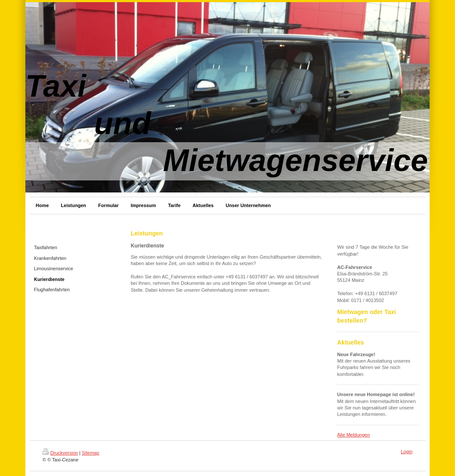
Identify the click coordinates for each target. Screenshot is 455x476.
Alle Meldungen (354, 435)
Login (407, 452)
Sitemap (90, 453)
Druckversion (60, 453)
